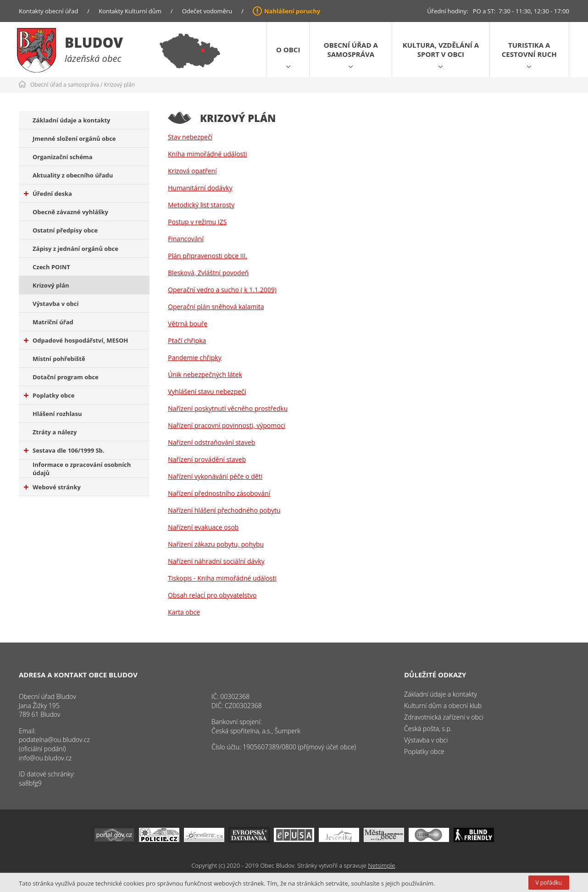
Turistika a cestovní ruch (529, 50)
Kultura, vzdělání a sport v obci (441, 50)
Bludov (94, 42)
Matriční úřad (53, 322)
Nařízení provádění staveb (207, 459)
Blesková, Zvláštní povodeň (208, 273)
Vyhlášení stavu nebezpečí (207, 391)
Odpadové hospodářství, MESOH (76, 340)
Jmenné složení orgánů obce (74, 139)
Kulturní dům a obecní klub (443, 706)
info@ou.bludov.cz (45, 758)
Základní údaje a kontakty (72, 120)
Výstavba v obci (55, 304)
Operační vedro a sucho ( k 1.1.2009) (222, 290)
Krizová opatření (192, 171)
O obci (288, 50)
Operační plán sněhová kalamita (216, 307)
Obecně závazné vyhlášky (70, 212)
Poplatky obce (49, 395)
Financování (186, 239)
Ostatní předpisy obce (65, 230)
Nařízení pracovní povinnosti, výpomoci (227, 425)
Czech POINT (51, 267)
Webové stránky (52, 487)
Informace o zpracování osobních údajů (82, 469)
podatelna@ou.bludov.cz (54, 740)
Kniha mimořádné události (208, 154)
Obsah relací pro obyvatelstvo (212, 595)
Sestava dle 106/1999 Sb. (64, 450)
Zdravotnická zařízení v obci (444, 717)
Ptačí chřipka (187, 341)
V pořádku (549, 883)
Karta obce (184, 612)
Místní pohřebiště (59, 359)
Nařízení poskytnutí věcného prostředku (228, 408)
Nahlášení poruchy (292, 11)
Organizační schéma (63, 157)
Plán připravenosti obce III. (208, 256)
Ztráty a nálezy (55, 432)
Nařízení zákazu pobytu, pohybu (216, 544)
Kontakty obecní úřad (48, 11)
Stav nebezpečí (190, 137)
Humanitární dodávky (200, 188)
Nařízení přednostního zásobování (219, 493)
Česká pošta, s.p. (428, 729)
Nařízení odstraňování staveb (211, 442)
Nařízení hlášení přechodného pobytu (224, 510)
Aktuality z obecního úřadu (73, 175)
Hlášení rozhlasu (57, 414)
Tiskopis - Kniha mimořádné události (222, 578)
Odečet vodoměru (207, 11)
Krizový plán (120, 85)
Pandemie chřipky (195, 357)
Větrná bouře (188, 324)
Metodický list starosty (201, 205)
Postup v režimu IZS (197, 222)
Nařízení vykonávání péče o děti (215, 476)
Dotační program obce (66, 377)
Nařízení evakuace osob (203, 527)
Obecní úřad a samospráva (351, 50)
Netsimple (381, 865)
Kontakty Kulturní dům (130, 11)
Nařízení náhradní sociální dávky (216, 561)
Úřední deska (48, 194)
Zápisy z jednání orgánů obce (75, 249)
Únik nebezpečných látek (205, 374)
